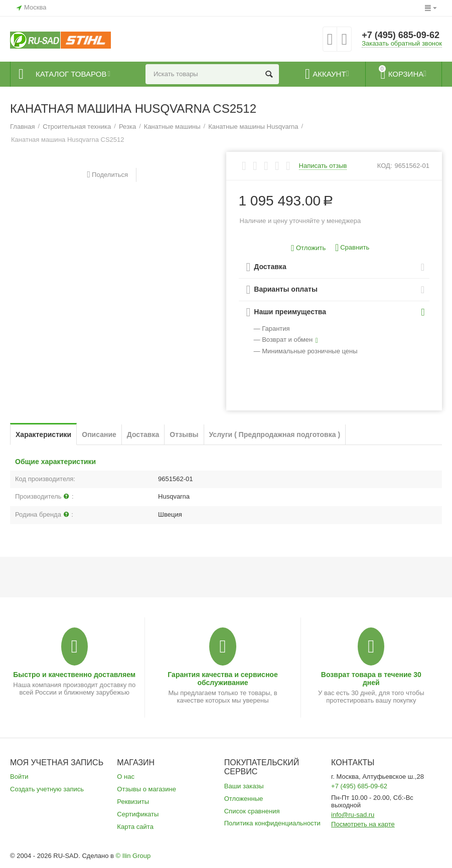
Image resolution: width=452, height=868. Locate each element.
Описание (99, 435)
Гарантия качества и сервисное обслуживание (222, 679)
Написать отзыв (323, 166)
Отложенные (244, 799)
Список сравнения (252, 811)
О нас (126, 777)
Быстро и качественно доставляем (74, 675)
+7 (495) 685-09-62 (401, 35)
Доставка (143, 435)
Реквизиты (133, 802)
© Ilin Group (133, 856)
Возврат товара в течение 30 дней (371, 679)
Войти (19, 777)
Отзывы (184, 435)
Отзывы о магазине (146, 789)
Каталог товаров (71, 74)
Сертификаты (138, 814)
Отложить (308, 248)
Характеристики (43, 435)
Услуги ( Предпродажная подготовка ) (275, 435)
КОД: (385, 166)
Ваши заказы (244, 786)
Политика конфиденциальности (272, 823)
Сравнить (352, 248)
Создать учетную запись (47, 789)
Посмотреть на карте (363, 824)
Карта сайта (135, 827)
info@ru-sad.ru (353, 815)
